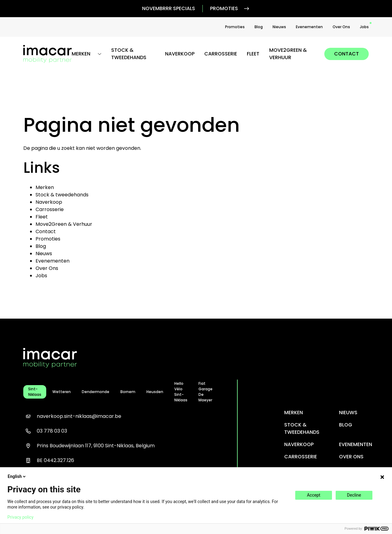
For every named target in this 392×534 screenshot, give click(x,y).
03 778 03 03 (45, 431)
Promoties (230, 9)
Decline (354, 495)
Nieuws (279, 27)
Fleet (253, 54)
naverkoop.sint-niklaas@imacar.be (72, 416)
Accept (314, 495)
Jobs (364, 27)
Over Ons (341, 27)
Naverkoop (180, 54)
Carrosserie (221, 54)
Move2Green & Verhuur (288, 54)
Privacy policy (20, 517)
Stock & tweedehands (129, 54)
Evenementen (309, 27)
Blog (259, 27)
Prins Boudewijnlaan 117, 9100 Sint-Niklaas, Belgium (89, 446)
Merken (45, 187)
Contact (347, 54)
